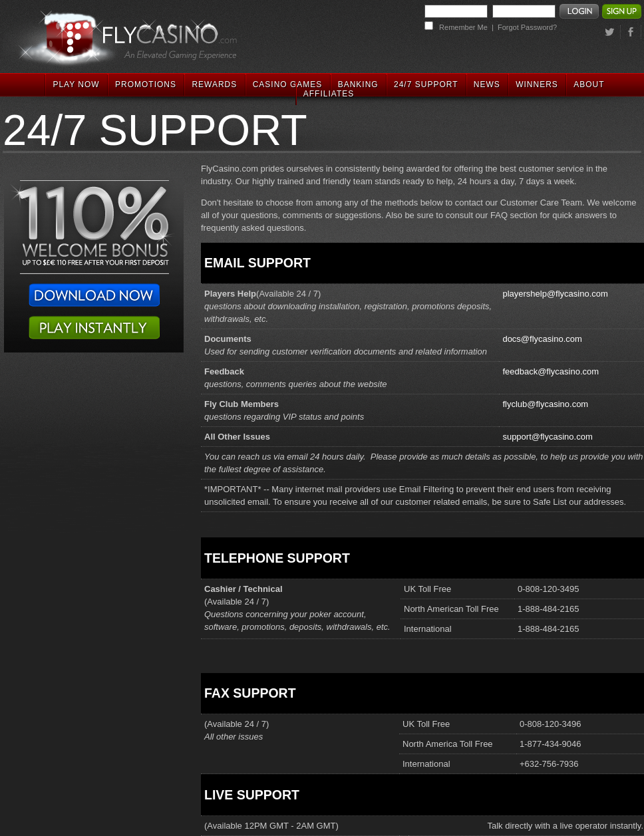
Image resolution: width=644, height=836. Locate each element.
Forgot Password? (527, 27)
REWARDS (214, 84)
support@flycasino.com (547, 437)
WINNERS (537, 84)
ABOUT (589, 84)
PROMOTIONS (146, 84)
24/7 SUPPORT (426, 84)
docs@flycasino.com (542, 339)
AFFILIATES (329, 94)
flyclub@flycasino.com (545, 404)
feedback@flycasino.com (551, 371)
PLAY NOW (76, 84)
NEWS (487, 84)
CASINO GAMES (288, 84)
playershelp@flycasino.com (555, 294)
